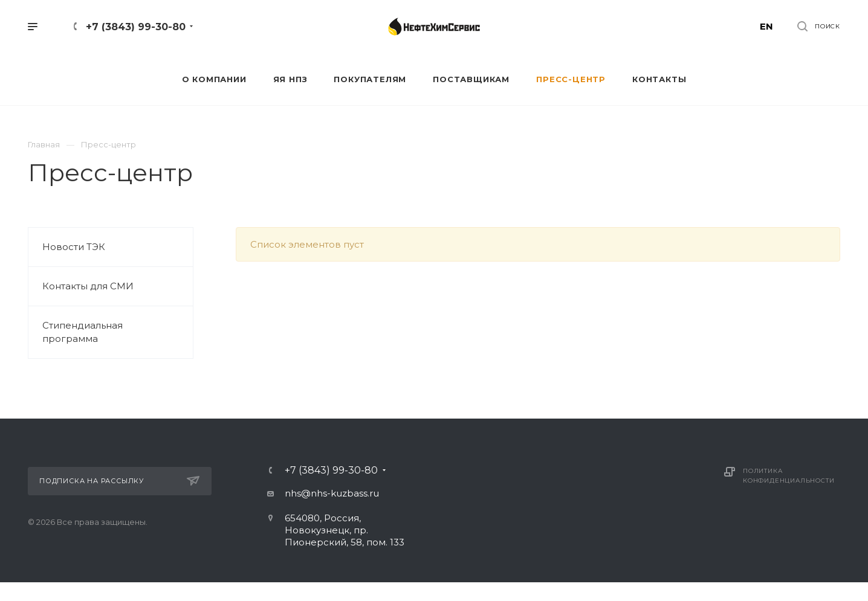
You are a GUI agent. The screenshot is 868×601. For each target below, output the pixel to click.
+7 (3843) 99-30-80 (136, 27)
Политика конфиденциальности (789, 476)
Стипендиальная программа (83, 332)
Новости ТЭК (74, 247)
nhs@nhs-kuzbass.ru (332, 493)
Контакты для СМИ (88, 286)
